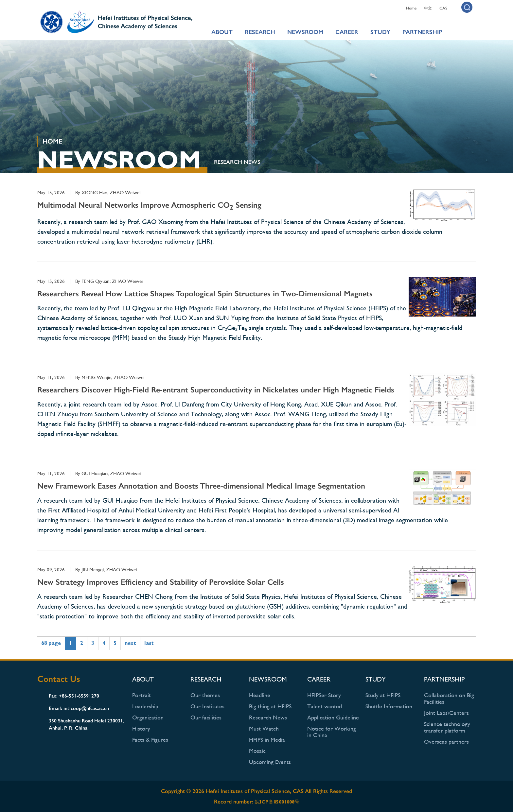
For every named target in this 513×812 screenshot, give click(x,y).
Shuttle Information (389, 706)
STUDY (380, 32)
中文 (428, 8)
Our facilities (206, 717)
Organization (148, 717)
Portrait (142, 695)
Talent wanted (325, 706)
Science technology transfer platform (447, 727)
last (149, 643)
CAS (443, 8)
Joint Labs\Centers (446, 713)
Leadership (145, 706)
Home (411, 8)
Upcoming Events (270, 762)
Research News (237, 162)
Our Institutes (207, 706)
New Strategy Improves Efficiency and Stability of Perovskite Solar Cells (161, 582)
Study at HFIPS (383, 695)
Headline (260, 695)
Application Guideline (333, 717)
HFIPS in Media (267, 740)
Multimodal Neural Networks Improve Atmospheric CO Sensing (149, 205)
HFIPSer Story (324, 695)
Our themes (205, 695)
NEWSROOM (305, 32)
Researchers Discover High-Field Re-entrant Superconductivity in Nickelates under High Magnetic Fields (216, 390)
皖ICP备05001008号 (277, 802)
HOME (52, 141)
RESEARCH (260, 32)
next (130, 643)
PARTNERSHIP (422, 32)
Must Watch (264, 728)
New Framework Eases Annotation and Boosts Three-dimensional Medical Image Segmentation (201, 486)
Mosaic (257, 751)
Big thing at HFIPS (270, 706)
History (141, 728)
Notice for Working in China (332, 732)
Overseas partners (446, 742)
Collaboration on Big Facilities (449, 698)
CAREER (347, 32)
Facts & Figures (150, 740)
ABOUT (222, 32)
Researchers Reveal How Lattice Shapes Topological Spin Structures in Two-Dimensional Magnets (205, 294)
